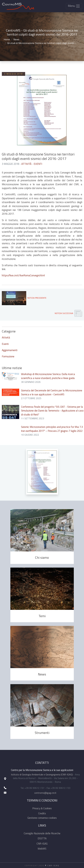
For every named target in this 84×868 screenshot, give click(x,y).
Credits (42, 813)
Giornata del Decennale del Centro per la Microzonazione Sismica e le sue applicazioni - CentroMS (52, 392)
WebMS (42, 849)
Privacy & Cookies (42, 808)
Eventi (38, 164)
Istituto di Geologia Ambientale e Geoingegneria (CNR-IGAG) (42, 774)
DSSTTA (42, 838)
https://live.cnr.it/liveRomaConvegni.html (23, 275)
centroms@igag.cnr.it (45, 793)
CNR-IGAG (42, 844)
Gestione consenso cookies (42, 818)
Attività (26, 164)
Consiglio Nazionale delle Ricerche (42, 833)
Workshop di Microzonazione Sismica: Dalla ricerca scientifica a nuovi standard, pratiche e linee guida (48, 376)
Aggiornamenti (10, 350)
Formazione (8, 356)
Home (7, 39)
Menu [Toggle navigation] (74, 6)
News (16, 39)
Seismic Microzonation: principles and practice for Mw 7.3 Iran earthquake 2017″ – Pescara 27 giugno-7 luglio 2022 (52, 429)
